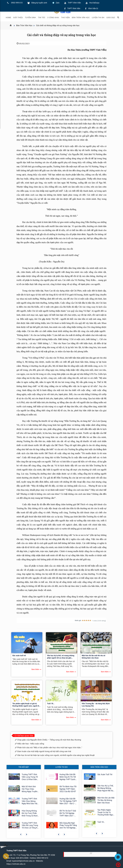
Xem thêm (35, 669)
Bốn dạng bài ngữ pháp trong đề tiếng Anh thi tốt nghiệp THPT (68, 825)
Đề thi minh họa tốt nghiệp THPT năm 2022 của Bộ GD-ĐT (68, 789)
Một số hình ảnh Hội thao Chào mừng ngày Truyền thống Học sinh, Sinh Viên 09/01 (30, 789)
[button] (21, 835)
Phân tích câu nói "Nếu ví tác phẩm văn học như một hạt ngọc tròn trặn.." (50, 747)
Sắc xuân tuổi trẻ (19, 656)
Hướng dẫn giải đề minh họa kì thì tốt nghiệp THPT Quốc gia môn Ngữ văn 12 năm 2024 (68, 777)
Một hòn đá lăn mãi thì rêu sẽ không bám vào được (94, 657)
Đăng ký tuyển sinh (39, 3)
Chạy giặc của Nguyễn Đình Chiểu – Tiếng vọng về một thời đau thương (49, 740)
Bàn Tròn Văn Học (81, 18)
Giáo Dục (111, 18)
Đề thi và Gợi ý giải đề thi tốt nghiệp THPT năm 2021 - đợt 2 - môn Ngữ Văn (68, 813)
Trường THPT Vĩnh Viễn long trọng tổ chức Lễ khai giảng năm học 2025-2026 (30, 777)
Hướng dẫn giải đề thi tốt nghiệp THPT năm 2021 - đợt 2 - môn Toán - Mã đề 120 (68, 801)
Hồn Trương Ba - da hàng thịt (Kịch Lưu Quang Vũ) (96, 705)
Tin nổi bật (24, 767)
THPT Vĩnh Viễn (74, 3)
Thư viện (65, 18)
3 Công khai (53, 18)
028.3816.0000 (22, 858)
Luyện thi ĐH (98, 18)
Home (9, 18)
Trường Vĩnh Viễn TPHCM (105, 854)
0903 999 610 (17, 3)
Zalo (58, 3)
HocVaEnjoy (94, 3)
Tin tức (42, 18)
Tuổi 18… (51, 704)
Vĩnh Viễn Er (93, 8)
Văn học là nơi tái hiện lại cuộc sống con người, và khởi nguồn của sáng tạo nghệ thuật (56, 755)
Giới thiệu (18, 18)
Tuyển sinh (30, 18)
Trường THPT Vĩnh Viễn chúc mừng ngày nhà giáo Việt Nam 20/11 (30, 801)
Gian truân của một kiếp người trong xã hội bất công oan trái (44, 751)
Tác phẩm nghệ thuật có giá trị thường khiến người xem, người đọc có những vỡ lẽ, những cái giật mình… (27, 705)
